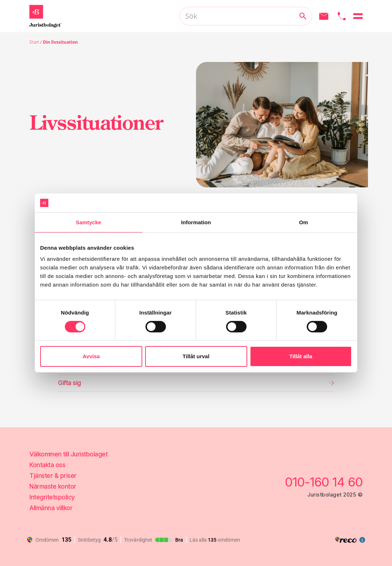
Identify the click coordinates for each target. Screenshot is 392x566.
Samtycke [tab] (89, 222)
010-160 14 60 (324, 482)
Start (34, 42)
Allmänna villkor (51, 508)
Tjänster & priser (53, 476)
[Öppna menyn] (358, 16)
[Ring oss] (342, 16)
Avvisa (91, 356)
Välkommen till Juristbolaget (68, 454)
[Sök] (246, 16)
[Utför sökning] (303, 16)
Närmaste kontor (53, 486)
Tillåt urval (196, 356)
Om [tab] (303, 222)
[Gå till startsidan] (46, 16)
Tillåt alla (301, 356)
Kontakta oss (47, 465)
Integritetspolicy (52, 497)
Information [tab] (196, 222)
